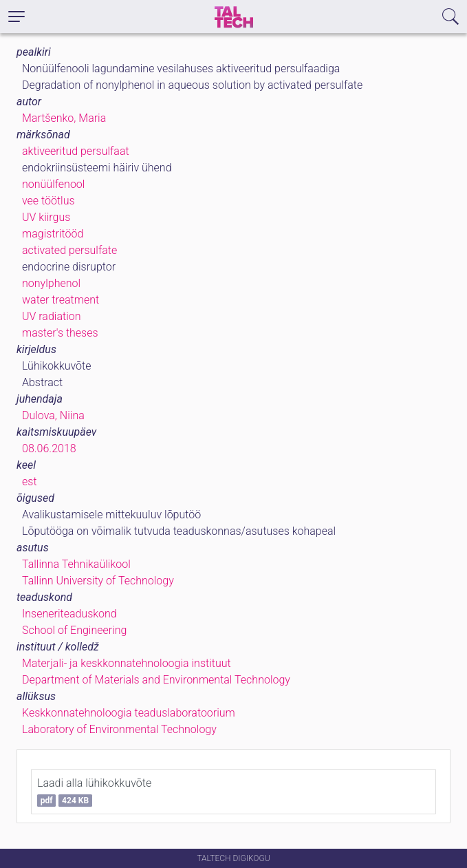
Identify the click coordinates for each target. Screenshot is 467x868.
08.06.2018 (49, 448)
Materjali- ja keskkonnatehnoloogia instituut (127, 663)
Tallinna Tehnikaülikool (76, 564)
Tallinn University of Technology (98, 581)
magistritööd (53, 234)
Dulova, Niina (53, 415)
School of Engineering (74, 630)
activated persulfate (69, 250)
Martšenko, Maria (64, 118)
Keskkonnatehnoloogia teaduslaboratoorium (129, 713)
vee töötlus (48, 201)
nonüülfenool (53, 184)
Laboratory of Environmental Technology (119, 729)
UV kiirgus (46, 217)
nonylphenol (51, 283)
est (30, 481)
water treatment (61, 300)
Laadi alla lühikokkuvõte (94, 792)
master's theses (60, 333)
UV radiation (51, 316)
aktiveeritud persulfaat (76, 151)
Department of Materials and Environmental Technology (156, 680)
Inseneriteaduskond (69, 614)
